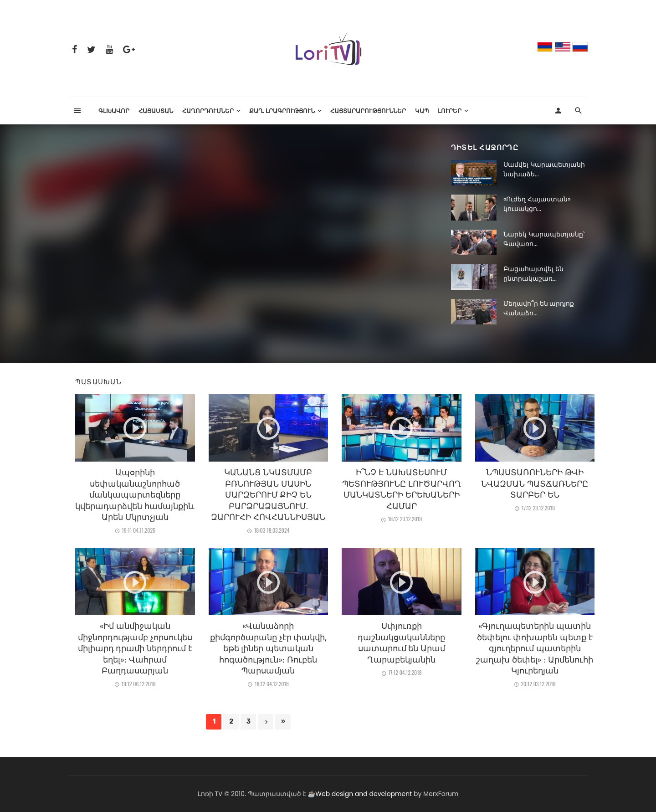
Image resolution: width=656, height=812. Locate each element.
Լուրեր (450, 110)
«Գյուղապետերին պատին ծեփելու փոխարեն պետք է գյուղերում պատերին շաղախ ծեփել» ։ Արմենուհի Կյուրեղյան (535, 648)
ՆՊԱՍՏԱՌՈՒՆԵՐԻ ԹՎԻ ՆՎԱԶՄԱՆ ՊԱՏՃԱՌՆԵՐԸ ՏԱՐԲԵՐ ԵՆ (535, 484)
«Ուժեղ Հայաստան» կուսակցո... (537, 204)
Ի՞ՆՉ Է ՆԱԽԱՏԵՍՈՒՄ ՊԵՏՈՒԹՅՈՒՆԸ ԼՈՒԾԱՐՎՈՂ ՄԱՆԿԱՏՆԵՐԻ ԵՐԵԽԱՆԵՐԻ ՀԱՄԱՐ (402, 489)
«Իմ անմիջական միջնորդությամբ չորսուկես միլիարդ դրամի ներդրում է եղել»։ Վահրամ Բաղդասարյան (135, 648)
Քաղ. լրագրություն (282, 110)
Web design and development (364, 794)
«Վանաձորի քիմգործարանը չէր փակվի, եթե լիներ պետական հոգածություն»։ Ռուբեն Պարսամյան (268, 648)
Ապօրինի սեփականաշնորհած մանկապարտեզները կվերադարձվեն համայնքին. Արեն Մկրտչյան (135, 495)
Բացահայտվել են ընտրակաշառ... (533, 274)
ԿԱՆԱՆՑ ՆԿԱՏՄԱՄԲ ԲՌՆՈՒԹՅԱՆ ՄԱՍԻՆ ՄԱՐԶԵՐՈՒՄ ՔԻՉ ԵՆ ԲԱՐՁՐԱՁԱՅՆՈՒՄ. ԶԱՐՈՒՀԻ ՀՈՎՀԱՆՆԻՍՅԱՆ (268, 495)
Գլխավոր (114, 110)
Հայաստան (156, 110)
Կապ (422, 110)
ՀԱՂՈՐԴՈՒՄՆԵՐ (208, 110)
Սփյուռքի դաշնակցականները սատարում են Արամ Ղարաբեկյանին (401, 643)
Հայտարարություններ (368, 110)
